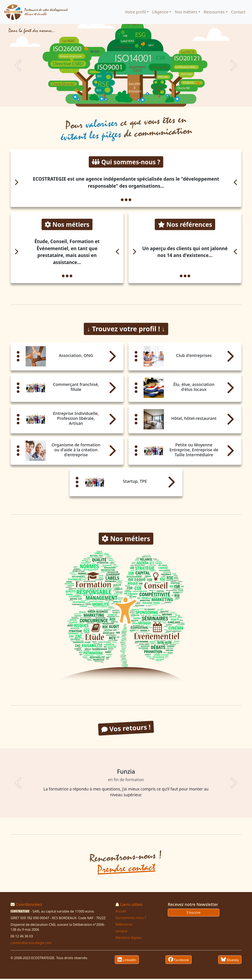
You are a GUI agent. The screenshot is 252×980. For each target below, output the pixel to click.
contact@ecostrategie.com (31, 944)
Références (124, 926)
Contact (238, 12)
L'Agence (160, 12)
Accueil (121, 912)
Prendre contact (126, 870)
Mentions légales (129, 939)
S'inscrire (194, 914)
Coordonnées (29, 906)
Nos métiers (186, 12)
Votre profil (135, 12)
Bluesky (230, 961)
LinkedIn (127, 961)
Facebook (179, 961)
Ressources (214, 12)
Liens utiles (131, 906)
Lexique (121, 932)
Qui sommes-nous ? (131, 919)
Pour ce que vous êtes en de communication (126, 128)
